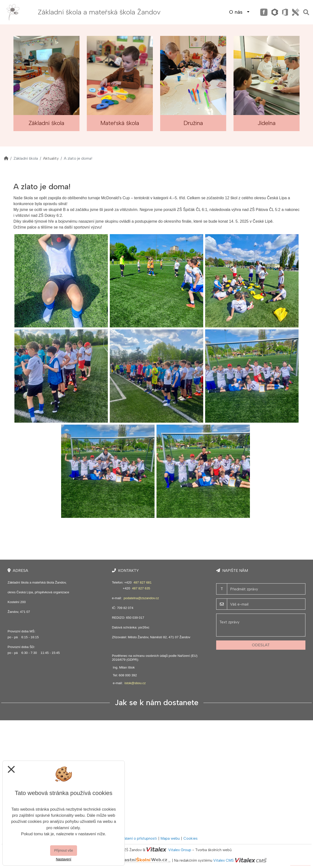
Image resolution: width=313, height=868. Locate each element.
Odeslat (261, 645)
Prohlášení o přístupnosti (136, 838)
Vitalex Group (180, 850)
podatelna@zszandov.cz (141, 598)
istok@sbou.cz (135, 683)
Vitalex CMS (224, 861)
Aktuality (51, 158)
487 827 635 (141, 588)
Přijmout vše (63, 850)
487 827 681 (143, 582)
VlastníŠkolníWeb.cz (126, 861)
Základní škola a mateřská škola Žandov (99, 12)
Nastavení (63, 859)
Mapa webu (170, 838)
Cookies (190, 838)
